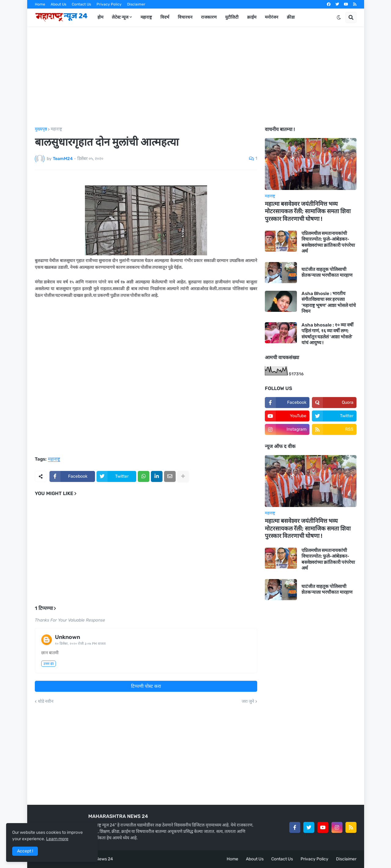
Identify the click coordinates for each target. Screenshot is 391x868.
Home (40, 4)
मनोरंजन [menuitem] (272, 17)
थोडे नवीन (46, 702)
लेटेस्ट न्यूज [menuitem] (120, 17)
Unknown (68, 637)
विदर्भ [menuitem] (165, 17)
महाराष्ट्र (56, 129)
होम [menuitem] (100, 17)
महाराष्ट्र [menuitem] (146, 17)
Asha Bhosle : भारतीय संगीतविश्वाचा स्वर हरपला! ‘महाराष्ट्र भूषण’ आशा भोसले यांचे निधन (329, 303)
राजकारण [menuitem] (209, 17)
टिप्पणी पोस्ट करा (146, 686)
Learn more (57, 839)
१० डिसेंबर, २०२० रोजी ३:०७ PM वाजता (80, 644)
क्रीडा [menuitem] (291, 17)
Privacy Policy (109, 4)
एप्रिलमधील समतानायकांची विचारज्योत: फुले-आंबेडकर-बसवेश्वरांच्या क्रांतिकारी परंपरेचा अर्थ (328, 242)
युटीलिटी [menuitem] (232, 17)
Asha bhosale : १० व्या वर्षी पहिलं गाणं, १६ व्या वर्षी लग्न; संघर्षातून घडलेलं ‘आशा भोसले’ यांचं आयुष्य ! (327, 334)
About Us (58, 4)
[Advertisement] (196, 77)
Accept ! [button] (25, 851)
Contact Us (81, 4)
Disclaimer (136, 4)
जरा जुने (248, 702)
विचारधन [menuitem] (185, 17)
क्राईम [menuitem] (252, 17)
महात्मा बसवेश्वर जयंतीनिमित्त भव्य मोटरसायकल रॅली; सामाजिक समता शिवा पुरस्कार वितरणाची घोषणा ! (308, 211)
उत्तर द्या (49, 664)
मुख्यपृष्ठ (41, 129)
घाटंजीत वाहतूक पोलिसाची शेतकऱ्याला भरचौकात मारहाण (327, 272)
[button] (339, 17)
